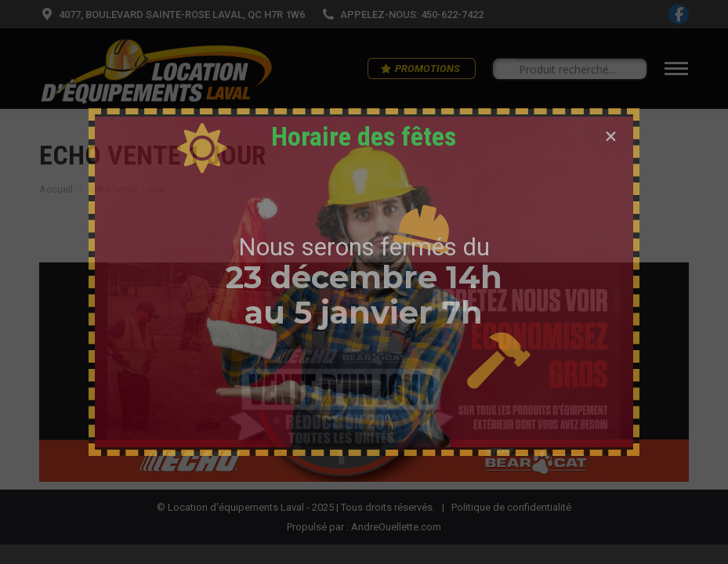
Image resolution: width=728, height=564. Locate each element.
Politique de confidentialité (511, 507)
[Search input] (577, 70)
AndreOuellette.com (396, 527)
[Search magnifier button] (504, 70)
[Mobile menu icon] (676, 69)
